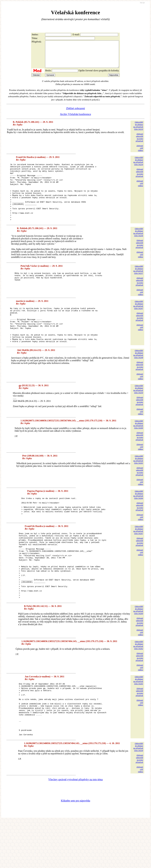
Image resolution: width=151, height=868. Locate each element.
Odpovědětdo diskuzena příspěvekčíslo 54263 (138, 483)
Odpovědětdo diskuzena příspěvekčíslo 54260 (138, 448)
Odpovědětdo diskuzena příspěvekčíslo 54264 (138, 518)
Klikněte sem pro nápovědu (75, 848)
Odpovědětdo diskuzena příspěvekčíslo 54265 (138, 717)
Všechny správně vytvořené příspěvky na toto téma (76, 827)
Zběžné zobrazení (75, 114)
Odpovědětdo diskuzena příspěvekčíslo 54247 (138, 322)
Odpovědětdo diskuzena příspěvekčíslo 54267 (138, 554)
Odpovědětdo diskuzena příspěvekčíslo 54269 (138, 647)
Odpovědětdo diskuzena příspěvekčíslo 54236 (138, 249)
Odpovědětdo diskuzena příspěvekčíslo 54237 (138, 286)
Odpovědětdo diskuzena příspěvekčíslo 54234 (138, 166)
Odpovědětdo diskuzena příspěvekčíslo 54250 (138, 413)
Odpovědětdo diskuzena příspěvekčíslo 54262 (138, 682)
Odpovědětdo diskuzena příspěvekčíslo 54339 (138, 795)
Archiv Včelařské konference (76, 120)
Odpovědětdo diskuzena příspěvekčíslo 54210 (138, 131)
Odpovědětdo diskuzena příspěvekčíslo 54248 (138, 378)
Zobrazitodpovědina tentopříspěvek (139, 143)
